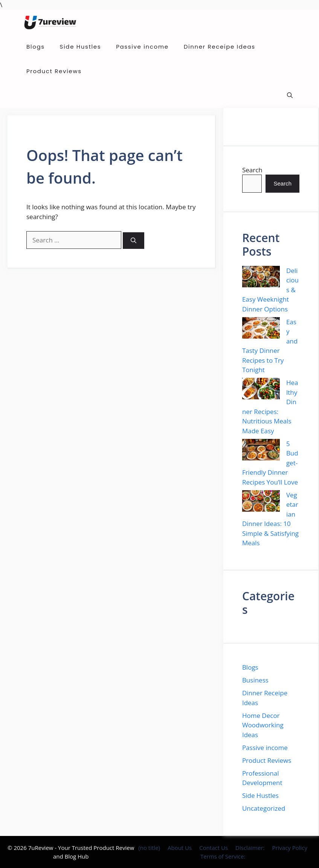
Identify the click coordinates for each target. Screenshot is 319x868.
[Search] (134, 241)
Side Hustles (81, 47)
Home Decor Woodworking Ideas (263, 725)
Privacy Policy (290, 848)
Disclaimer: (250, 848)
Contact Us (214, 848)
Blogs (36, 47)
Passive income (142, 47)
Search (252, 170)
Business (255, 680)
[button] (290, 96)
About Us (180, 848)
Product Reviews (54, 71)
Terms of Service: (223, 856)
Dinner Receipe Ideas (220, 47)
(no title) (149, 848)
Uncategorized (264, 808)
